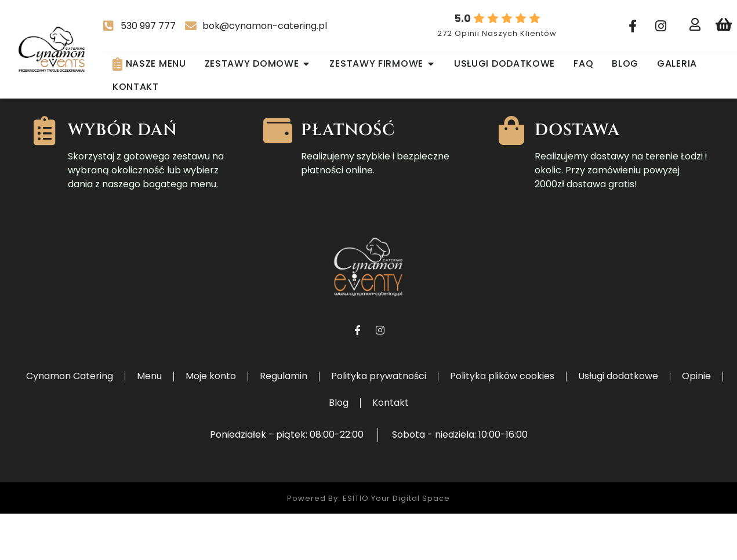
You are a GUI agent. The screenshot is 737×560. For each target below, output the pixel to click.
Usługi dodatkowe (618, 422)
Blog (339, 449)
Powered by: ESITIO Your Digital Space (368, 545)
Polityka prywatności (379, 422)
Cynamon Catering (70, 422)
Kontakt (391, 449)
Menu (149, 422)
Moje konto (211, 422)
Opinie (696, 422)
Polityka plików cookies (502, 422)
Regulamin (284, 422)
